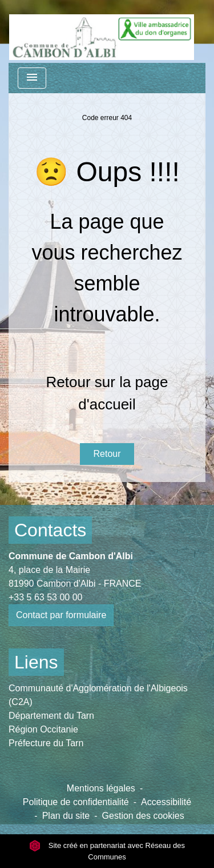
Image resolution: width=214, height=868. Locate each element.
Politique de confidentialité (76, 802)
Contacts (50, 530)
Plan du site (66, 816)
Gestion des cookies (143, 816)
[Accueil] (102, 31)
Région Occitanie (43, 729)
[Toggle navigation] (32, 78)
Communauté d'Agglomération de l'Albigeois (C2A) (98, 695)
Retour (107, 454)
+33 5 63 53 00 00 (45, 597)
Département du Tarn (51, 716)
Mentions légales (101, 788)
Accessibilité (166, 802)
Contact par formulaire (61, 615)
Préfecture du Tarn (46, 743)
